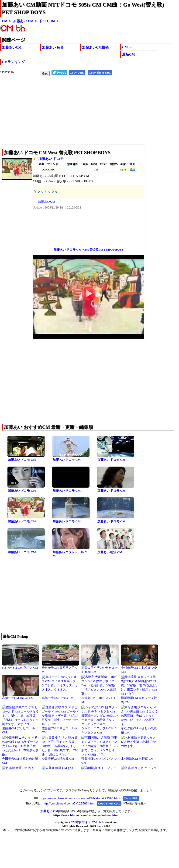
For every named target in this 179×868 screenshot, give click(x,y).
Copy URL (77, 73)
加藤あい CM (23, 21)
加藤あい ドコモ (51, 159)
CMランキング (13, 62)
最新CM (128, 54)
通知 (132, 169)
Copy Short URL (100, 73)
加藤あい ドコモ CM (22, 460)
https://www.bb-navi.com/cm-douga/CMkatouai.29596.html (80, 798)
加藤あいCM (12, 47)
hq (122, 170)
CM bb (127, 47)
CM (5, 21)
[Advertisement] (86, 114)
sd (125, 170)
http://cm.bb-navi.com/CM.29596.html (68, 803)
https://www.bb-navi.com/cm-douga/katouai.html (86, 815)
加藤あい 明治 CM (110, 552)
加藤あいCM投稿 (95, 47)
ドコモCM (47, 21)
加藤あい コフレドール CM (70, 554)
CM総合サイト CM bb (86, 822)
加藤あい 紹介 (53, 47)
